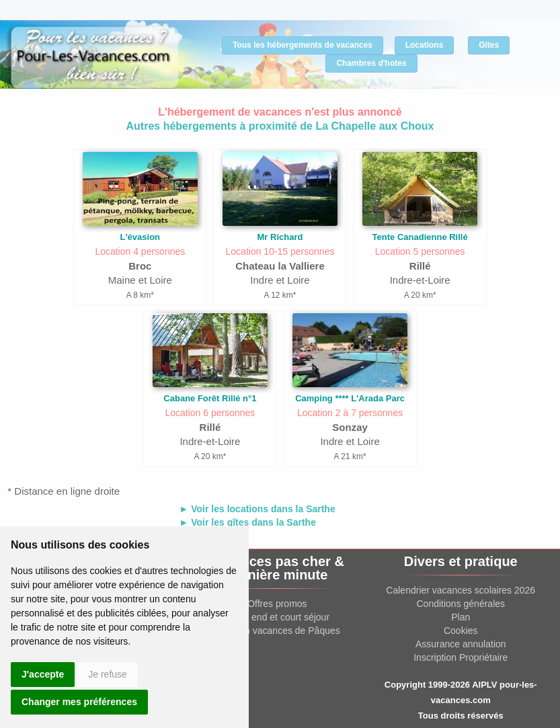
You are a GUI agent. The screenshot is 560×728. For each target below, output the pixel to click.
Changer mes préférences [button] (79, 702)
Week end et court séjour (277, 617)
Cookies (461, 631)
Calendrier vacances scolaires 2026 (461, 590)
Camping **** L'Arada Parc (350, 398)
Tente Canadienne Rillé (420, 237)
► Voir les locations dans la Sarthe (257, 509)
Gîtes (489, 45)
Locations (425, 45)
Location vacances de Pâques (277, 631)
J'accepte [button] (43, 674)
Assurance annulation (461, 644)
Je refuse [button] (108, 674)
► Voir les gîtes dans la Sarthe (247, 522)
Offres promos (277, 604)
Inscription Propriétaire (461, 657)
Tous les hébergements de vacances (303, 45)
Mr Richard (280, 237)
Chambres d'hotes (371, 63)
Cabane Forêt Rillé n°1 (210, 398)
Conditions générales (461, 604)
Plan (461, 617)
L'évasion (140, 237)
